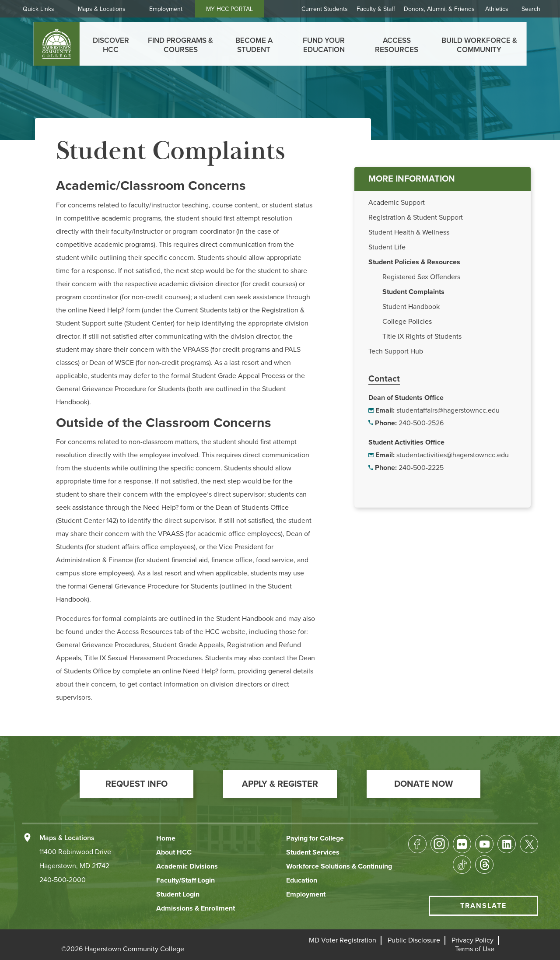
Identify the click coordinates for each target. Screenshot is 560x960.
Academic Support (397, 203)
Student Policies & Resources (414, 262)
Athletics (497, 9)
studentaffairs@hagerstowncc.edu (448, 410)
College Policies (407, 322)
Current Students (325, 9)
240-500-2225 (421, 468)
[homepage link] (57, 44)
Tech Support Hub (396, 351)
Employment (169, 9)
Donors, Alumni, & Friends (439, 9)
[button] (136, 784)
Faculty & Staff (376, 9)
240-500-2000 (63, 880)
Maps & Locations (105, 9)
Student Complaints (413, 292)
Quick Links (42, 9)
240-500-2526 (421, 423)
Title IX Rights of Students (422, 336)
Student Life (387, 247)
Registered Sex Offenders (421, 277)
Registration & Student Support (416, 217)
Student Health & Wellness (409, 232)
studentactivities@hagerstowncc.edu (453, 455)
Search (531, 9)
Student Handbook (411, 307)
